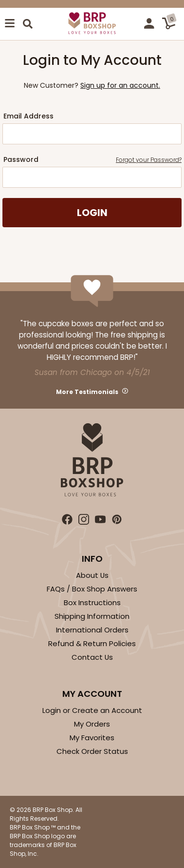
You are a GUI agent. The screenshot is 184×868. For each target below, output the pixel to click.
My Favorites (92, 738)
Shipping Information (92, 616)
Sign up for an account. (120, 85)
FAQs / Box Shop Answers (92, 589)
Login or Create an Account (92, 710)
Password (92, 160)
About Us (92, 575)
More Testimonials (87, 392)
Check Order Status (92, 751)
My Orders (92, 724)
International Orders (92, 630)
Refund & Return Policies (92, 643)
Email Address (28, 116)
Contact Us (92, 657)
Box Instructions (92, 602)
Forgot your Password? (149, 160)
